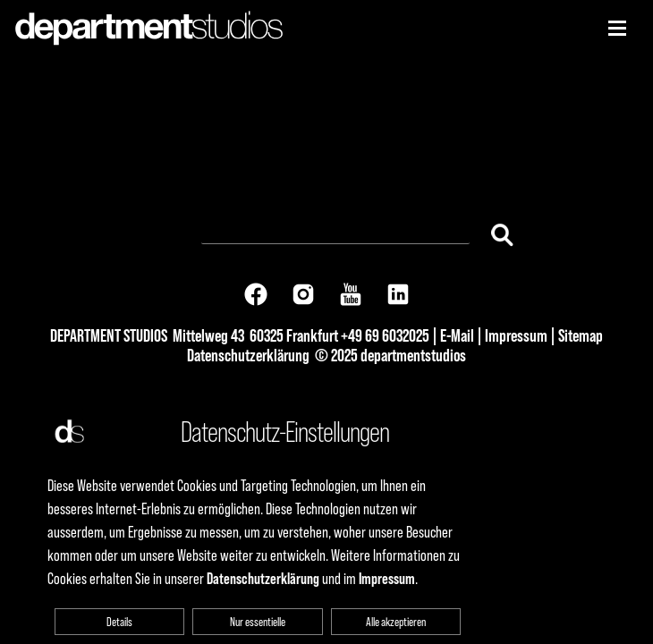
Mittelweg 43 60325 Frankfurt (255, 335)
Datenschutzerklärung (248, 355)
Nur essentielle (258, 622)
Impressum (516, 335)
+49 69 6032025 (385, 335)
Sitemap (581, 335)
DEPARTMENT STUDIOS (109, 335)
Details (119, 622)
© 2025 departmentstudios (390, 355)
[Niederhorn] (617, 28)
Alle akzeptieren (396, 622)
